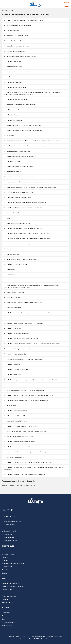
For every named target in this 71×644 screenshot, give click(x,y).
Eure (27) (13, 485)
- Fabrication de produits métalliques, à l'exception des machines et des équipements (32, 141)
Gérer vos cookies (26, 639)
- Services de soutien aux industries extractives (20, 56)
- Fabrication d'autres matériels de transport (19, 166)
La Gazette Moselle (8, 537)
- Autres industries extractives (15, 51)
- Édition (7, 280)
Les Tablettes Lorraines (10, 528)
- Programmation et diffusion (14, 292)
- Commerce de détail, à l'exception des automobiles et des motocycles (28, 239)
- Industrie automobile (12, 161)
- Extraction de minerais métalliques (16, 46)
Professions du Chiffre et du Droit (13, 563)
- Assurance (9, 318)
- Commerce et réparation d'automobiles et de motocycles (23, 228)
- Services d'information (12, 308)
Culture (4, 573)
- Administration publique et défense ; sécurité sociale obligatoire (26, 400)
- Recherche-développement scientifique (18, 349)
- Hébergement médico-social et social (17, 416)
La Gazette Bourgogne (9, 540)
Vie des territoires (8, 554)
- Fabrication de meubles (13, 172)
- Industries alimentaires (13, 61)
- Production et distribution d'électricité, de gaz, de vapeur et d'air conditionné (30, 187)
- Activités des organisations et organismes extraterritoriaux (24, 474)
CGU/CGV (26, 637)
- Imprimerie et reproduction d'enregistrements (20, 105)
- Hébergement (10, 270)
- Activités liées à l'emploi (13, 375)
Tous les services (8, 602)
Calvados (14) (6, 485)
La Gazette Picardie (8, 525)
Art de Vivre (6, 570)
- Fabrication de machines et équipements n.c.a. (20, 156)
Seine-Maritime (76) (29, 485)
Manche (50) (20, 485)
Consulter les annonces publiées (13, 586)
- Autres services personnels (14, 457)
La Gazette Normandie (9, 531)
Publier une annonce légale (11, 583)
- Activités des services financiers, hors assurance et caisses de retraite (28, 313)
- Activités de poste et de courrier (16, 264)
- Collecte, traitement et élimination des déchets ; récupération (25, 203)
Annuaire (4, 10)
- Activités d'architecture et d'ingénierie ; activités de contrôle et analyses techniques (33, 344)
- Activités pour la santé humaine (15, 411)
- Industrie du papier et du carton (15, 99)
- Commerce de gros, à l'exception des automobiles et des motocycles (27, 233)
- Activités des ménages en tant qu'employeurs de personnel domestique (28, 462)
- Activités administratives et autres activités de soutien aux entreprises (28, 395)
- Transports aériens (11, 254)
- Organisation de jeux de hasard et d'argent (19, 436)
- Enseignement (10, 405)
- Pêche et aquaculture (12, 30)
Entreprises (6, 551)
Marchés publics (7, 590)
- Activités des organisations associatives (18, 447)
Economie (5, 560)
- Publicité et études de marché (15, 354)
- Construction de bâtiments (14, 213)
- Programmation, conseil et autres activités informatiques (23, 302)
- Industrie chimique (11, 115)
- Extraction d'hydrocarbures (14, 41)
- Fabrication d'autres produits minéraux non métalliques (23, 130)
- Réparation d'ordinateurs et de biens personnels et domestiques (26, 452)
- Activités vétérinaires (12, 364)
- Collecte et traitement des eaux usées (18, 197)
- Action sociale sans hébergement (16, 421)
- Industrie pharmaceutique (14, 120)
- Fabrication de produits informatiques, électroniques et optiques (26, 146)
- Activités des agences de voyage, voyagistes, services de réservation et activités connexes (35, 380)
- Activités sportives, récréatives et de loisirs (19, 442)
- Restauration (9, 275)
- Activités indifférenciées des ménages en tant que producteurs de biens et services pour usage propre (34, 468)
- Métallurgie (9, 136)
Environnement (7, 567)
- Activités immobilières (12, 328)
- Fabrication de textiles (12, 77)
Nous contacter (7, 625)
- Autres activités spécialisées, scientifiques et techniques (24, 359)
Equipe (4, 619)
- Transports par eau (11, 249)
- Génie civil (9, 218)
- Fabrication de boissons (13, 67)
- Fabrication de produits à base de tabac (18, 72)
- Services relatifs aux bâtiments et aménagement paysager (24, 390)
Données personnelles (38, 637)
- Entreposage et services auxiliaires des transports (21, 259)
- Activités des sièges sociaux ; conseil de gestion (21, 339)
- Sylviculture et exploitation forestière (17, 25)
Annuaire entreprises (9, 596)
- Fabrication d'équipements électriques (18, 151)
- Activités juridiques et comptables (16, 333)
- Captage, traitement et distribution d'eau (18, 192)
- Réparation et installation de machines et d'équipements (23, 182)
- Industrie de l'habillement (13, 82)
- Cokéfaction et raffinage (13, 110)
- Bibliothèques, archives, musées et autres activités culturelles (25, 431)
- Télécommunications (12, 297)
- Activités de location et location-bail (17, 369)
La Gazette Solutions (9, 622)
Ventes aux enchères (9, 593)
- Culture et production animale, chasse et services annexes (24, 20)
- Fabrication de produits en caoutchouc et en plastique (23, 125)
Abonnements (7, 616)
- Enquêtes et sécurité (12, 385)
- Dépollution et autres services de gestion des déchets (23, 208)
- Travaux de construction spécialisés (17, 223)
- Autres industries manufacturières (16, 177)
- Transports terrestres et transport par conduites (21, 244)
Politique (5, 557)
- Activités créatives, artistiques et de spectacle (20, 426)
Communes (6, 599)
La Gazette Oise (7, 534)
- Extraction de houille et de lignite (16, 36)
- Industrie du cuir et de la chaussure (17, 87)
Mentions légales (15, 637)
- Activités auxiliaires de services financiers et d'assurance (24, 323)
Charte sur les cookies (55, 637)
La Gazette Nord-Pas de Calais (12, 521)
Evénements (6, 613)
